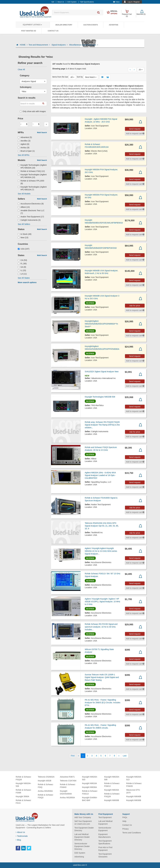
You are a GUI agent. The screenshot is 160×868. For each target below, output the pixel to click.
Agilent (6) (24, 144)
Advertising (79, 857)
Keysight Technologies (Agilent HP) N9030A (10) (32, 176)
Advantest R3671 (67, 777)
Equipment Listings (32, 25)
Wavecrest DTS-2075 (133, 791)
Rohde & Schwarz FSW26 (134, 785)
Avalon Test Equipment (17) (31, 217)
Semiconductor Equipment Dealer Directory (82, 846)
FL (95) (22, 264)
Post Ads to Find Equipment (105, 849)
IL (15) (22, 270)
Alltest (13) (24, 207)
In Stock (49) (25, 234)
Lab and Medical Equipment (105, 823)
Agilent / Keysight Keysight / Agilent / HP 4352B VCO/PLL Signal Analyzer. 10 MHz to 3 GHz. (102, 602)
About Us (20, 832)
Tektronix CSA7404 (68, 781)
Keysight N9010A (89, 783)
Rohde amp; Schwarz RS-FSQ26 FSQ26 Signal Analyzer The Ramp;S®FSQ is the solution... (102, 425)
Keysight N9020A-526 (23, 785)
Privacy (126, 829)
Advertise (114, 25)
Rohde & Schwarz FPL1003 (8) (31, 182)
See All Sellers (24, 224)
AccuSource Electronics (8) (31, 204)
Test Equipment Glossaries (105, 855)
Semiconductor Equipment (105, 829)
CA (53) (22, 260)
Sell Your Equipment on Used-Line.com (83, 823)
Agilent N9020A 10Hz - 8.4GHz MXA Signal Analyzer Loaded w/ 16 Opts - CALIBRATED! (100, 475)
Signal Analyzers (60, 45)
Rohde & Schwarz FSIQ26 (112, 795)
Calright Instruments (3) (29, 220)
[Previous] (78, 756)
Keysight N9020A (112, 790)
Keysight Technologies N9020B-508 (100, 397)
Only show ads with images (33, 111)
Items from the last (60, 77)
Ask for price (135, 306)
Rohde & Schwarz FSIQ (46, 786)
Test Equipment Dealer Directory (84, 829)
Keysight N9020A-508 (112, 778)
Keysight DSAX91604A (66, 792)
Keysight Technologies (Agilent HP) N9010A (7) (32, 188)
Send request (135, 129)
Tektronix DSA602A (46, 777)
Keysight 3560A (22, 796)
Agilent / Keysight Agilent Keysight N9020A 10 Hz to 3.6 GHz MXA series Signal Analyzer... (101, 551)
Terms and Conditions (132, 833)
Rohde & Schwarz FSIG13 (90, 792)
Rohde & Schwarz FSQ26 (23, 778)
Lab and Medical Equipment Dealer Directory (82, 837)
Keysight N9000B (112, 800)
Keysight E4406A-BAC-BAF (90, 799)
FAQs (125, 817)
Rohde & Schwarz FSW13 (112, 785)
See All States (24, 278)
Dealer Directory (64, 25)
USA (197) (24, 249)
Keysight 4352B (45, 781)
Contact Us (53, 31)
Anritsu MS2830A (45, 791)
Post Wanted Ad (29, 31)
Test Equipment (105, 817)
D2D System (80, 853)
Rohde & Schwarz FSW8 (23, 791)
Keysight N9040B (134, 796)
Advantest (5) (25, 137)
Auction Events (91, 25)
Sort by (80, 77)
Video (116, 2)
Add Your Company (83, 817)
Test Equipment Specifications (105, 842)
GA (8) (22, 267)
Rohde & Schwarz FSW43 (68, 786)
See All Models (24, 194)
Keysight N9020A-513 (134, 778)
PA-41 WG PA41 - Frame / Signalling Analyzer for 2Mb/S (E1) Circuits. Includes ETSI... (103, 703)
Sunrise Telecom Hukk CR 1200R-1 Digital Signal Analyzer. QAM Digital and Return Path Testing (102, 677)
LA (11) (22, 274)
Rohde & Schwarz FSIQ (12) (31, 171)
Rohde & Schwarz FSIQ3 (46, 796)
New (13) (23, 238)
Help (124, 821)
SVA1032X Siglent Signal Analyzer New (102, 372)
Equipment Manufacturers (104, 836)
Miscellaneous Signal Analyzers (84, 45)
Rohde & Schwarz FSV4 (23, 802)
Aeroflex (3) (24, 141)
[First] (73, 756)
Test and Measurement (40, 45)
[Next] (119, 756)
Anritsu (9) (24, 148)
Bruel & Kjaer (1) (26, 151)
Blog (18, 840)
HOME (24, 45)
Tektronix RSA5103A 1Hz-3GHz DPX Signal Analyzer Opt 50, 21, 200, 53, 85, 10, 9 (102, 526)
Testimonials (22, 836)
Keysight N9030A (89, 787)
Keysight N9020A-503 (90, 778)
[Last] (125, 756)
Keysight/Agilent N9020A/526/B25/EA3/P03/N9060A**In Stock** (101, 324)
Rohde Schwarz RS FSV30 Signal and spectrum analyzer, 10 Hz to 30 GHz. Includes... (101, 627)
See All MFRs (24, 155)
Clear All (21, 69)
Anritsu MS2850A (67, 798)
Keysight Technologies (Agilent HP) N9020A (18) (32, 166)
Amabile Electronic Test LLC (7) (31, 212)
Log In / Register (134, 2)
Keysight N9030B (134, 800)
